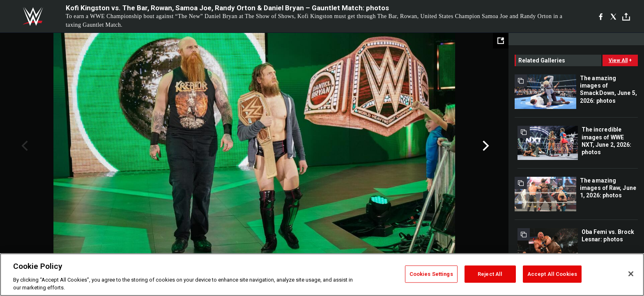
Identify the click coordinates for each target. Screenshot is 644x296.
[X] (613, 16)
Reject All (490, 274)
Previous (24, 146)
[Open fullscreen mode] (501, 41)
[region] (322, 275)
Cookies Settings (431, 274)
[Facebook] (601, 16)
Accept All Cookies (552, 274)
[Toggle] (626, 17)
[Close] (631, 274)
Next (485, 146)
